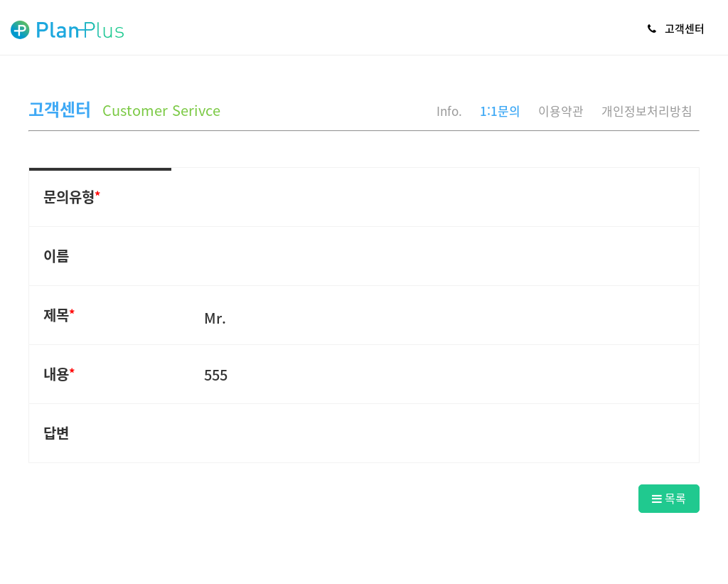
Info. (449, 111)
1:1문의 (500, 111)
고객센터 (676, 28)
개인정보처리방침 (647, 111)
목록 (669, 498)
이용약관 (561, 111)
